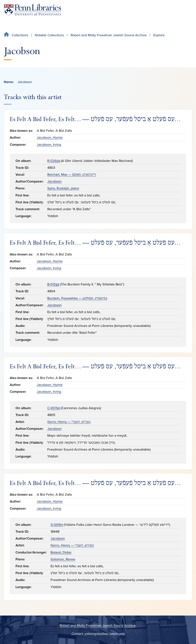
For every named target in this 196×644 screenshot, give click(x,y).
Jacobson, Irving (49, 145)
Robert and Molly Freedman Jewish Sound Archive (109, 35)
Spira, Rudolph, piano (63, 188)
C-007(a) (53, 408)
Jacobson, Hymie (50, 137)
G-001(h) (57, 525)
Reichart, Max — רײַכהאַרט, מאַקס (72, 175)
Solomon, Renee (63, 559)
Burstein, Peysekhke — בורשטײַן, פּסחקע (77, 298)
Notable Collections (49, 35)
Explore (159, 35)
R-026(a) (54, 161)
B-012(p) (53, 284)
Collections (20, 35)
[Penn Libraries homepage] (33, 10)
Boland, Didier (61, 552)
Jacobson (54, 181)
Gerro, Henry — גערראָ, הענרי (69, 422)
